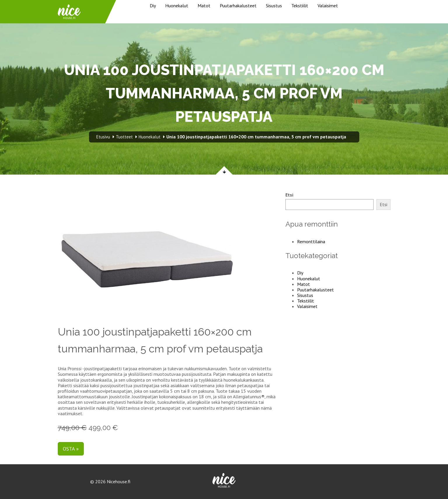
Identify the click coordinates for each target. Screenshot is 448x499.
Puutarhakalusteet (238, 6)
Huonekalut (177, 6)
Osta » (71, 449)
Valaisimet (328, 6)
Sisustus (274, 6)
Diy (153, 6)
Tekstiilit (300, 6)
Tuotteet (124, 137)
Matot (204, 6)
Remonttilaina (311, 241)
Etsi (289, 195)
